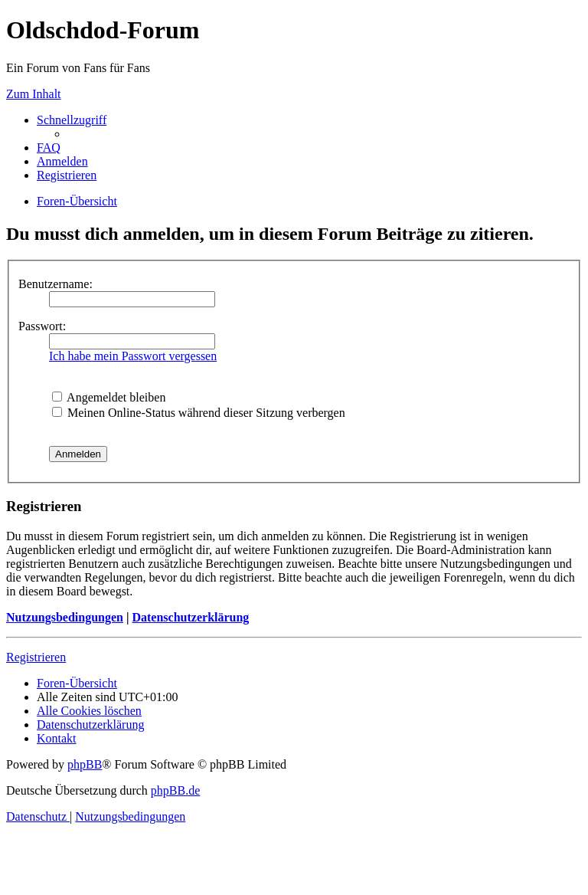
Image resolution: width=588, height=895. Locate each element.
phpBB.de (175, 790)
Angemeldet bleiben (109, 397)
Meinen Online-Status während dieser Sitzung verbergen (199, 413)
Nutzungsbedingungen (65, 617)
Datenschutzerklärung (190, 617)
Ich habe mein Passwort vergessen (133, 356)
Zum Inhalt (34, 94)
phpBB (85, 764)
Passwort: (42, 326)
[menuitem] (49, 148)
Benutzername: (56, 284)
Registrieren (36, 657)
